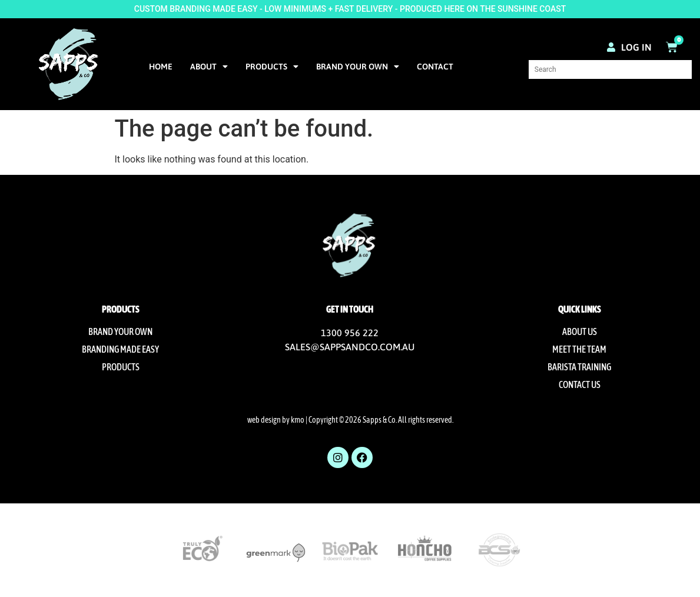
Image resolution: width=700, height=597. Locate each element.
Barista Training (579, 367)
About (209, 67)
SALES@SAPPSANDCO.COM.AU (350, 347)
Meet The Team (579, 349)
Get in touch (350, 309)
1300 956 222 (350, 333)
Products (272, 67)
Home (161, 67)
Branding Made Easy (120, 349)
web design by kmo (276, 420)
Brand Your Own (358, 67)
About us (580, 331)
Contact (435, 67)
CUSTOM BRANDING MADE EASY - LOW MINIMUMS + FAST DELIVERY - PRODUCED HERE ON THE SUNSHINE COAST (350, 9)
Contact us (580, 384)
